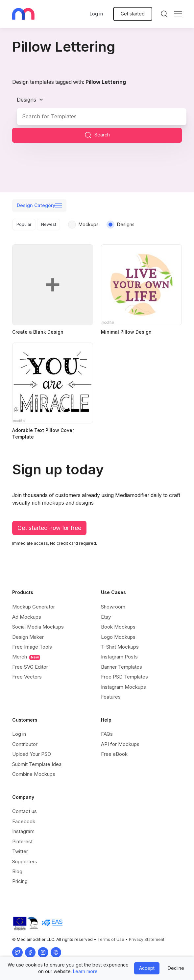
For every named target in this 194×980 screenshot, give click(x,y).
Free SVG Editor (30, 667)
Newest (49, 224)
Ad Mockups (27, 617)
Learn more (85, 971)
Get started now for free (49, 528)
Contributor (25, 744)
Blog (17, 871)
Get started (133, 14)
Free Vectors (27, 677)
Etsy (106, 617)
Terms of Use (111, 939)
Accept (147, 968)
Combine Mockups (34, 774)
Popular (24, 224)
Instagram (23, 831)
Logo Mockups (118, 637)
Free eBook (114, 754)
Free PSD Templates (124, 677)
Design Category (36, 205)
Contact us (24, 811)
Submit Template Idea (37, 764)
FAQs (107, 734)
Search (97, 135)
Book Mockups (118, 627)
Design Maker (28, 637)
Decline (176, 968)
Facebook (24, 821)
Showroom (113, 607)
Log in (96, 14)
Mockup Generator (34, 607)
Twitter (20, 851)
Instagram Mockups (123, 687)
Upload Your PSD (32, 754)
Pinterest (22, 841)
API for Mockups (120, 744)
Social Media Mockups (38, 627)
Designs (26, 100)
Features (111, 697)
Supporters (25, 861)
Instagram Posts (119, 657)
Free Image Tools (32, 647)
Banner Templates (121, 667)
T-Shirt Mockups (120, 647)
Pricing (20, 881)
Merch (26, 657)
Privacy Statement (147, 939)
